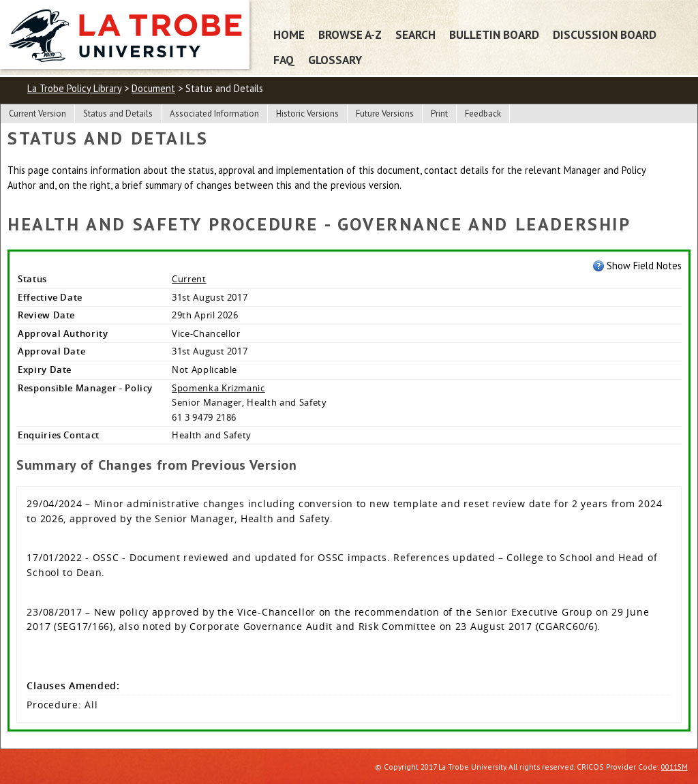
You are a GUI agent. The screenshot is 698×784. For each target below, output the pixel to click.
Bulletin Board (494, 34)
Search (415, 34)
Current (189, 279)
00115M (674, 767)
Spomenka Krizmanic (218, 388)
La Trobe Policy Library (74, 88)
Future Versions (385, 114)
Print (439, 114)
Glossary (335, 60)
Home (289, 34)
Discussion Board (605, 34)
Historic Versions (307, 114)
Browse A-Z (350, 34)
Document (153, 88)
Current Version (37, 114)
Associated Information (214, 114)
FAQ (284, 60)
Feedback (483, 114)
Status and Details (118, 114)
